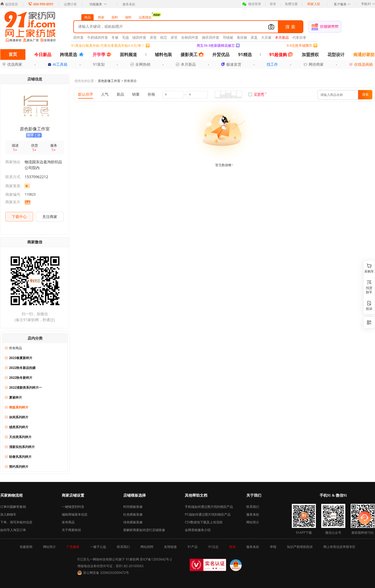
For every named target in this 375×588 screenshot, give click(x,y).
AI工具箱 (58, 64)
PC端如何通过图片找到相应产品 (208, 514)
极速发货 (231, 64)
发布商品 (68, 522)
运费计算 (70, 4)
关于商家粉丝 (71, 530)
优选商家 (12, 64)
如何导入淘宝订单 (13, 530)
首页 (13, 54)
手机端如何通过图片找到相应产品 (209, 507)
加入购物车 (8, 514)
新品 (120, 94)
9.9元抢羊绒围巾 (300, 45)
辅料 (128, 17)
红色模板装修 (133, 514)
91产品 (193, 547)
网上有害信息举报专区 (339, 547)
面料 (115, 17)
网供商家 (314, 64)
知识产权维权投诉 (300, 547)
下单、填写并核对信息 (16, 522)
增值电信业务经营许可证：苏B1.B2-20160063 (110, 566)
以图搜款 (147, 17)
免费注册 (291, 4)
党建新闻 (26, 547)
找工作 (272, 64)
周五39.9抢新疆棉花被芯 (216, 45)
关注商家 (50, 217)
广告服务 (73, 547)
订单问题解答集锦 (13, 507)
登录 (273, 4)
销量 (136, 94)
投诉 (232, 547)
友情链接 (170, 547)
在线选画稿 (361, 64)
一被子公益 (98, 547)
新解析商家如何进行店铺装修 (144, 530)
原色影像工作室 (109, 81)
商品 (87, 17)
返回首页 (9, 4)
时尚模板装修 (133, 507)
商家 (101, 17)
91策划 (99, 64)
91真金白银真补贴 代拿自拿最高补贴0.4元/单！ (108, 45)
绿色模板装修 (133, 522)
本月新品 (186, 64)
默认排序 (86, 94)
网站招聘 (147, 547)
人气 (105, 94)
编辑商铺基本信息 (75, 514)
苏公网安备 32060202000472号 (106, 573)
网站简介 (253, 522)
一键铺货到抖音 (73, 507)
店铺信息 (35, 79)
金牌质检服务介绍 (198, 530)
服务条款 (129, 4)
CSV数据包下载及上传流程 (204, 522)
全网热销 (140, 64)
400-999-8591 (41, 4)
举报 (273, 547)
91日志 (213, 547)
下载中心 (19, 217)
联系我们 (253, 507)
